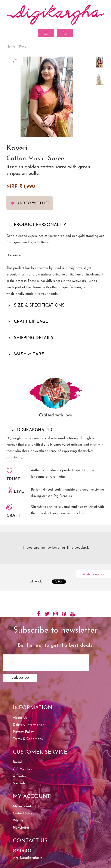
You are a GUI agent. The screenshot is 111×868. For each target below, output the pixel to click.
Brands (18, 762)
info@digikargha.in (27, 858)
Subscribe (20, 678)
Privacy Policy (23, 732)
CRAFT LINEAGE (30, 322)
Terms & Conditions (28, 739)
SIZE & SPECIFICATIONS (39, 305)
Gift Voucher (23, 769)
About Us (20, 718)
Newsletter (21, 828)
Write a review (93, 574)
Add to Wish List (33, 203)
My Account (22, 807)
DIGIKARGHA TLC (35, 430)
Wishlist (19, 821)
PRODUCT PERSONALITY (39, 225)
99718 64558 (22, 851)
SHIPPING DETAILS (33, 338)
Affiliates (20, 776)
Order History (24, 814)
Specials (19, 783)
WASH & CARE (28, 354)
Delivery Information (29, 725)
